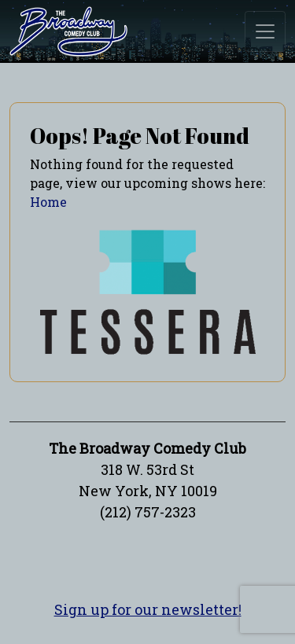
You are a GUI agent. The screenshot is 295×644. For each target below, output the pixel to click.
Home (48, 202)
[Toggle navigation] (265, 31)
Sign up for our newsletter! (148, 609)
